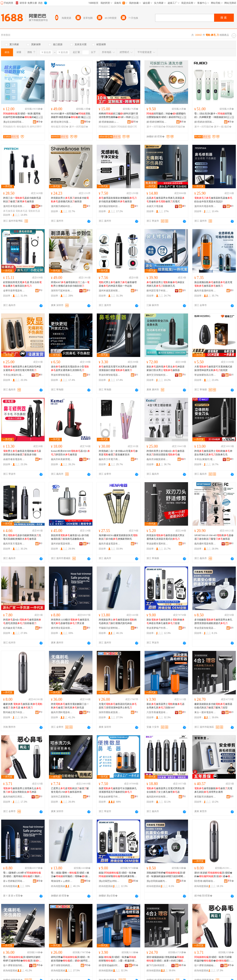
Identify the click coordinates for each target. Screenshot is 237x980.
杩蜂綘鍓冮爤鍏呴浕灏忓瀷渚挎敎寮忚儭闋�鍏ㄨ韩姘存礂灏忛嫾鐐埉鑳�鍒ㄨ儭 (118, 116)
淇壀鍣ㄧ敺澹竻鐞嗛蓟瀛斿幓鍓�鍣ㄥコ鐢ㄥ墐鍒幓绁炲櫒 (214, 959)
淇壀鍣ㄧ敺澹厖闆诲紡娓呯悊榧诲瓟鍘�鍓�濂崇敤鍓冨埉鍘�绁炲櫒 (23, 116)
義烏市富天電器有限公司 (14, 544)
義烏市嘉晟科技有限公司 (205, 291)
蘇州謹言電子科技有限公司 (157, 291)
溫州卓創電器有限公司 (62, 544)
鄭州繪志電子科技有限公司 (14, 712)
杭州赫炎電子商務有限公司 (14, 628)
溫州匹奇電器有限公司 (14, 206)
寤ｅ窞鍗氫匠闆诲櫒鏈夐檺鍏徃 (14, 881)
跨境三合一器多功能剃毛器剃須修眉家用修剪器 (22, 200)
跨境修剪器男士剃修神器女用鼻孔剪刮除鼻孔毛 (213, 453)
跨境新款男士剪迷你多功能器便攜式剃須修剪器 (70, 200)
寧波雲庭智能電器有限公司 (205, 628)
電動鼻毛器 (22, 211)
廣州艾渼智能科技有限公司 (157, 375)
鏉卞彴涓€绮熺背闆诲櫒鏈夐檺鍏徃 (157, 965)
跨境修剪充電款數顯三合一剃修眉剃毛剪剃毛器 (70, 706)
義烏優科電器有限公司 (205, 544)
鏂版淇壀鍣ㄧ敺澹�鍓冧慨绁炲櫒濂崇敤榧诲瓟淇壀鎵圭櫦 (118, 875)
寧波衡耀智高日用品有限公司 (205, 375)
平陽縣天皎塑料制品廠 (110, 628)
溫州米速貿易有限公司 (110, 291)
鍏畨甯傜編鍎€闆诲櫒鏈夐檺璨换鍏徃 (110, 965)
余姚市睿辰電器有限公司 (14, 459)
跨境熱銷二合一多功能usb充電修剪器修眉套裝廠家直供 (118, 453)
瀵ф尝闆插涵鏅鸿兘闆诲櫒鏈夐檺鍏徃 (157, 881)
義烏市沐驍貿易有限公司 (157, 459)
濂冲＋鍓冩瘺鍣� (79, 127)
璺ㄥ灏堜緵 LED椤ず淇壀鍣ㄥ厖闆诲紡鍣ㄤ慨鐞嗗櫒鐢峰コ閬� (23, 875)
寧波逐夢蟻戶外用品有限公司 (157, 628)
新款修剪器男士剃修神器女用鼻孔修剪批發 (166, 621)
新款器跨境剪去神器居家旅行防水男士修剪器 (166, 368)
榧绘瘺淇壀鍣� (60, 127)
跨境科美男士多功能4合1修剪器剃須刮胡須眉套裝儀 (166, 453)
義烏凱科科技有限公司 (157, 797)
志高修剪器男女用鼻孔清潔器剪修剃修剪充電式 (166, 200)
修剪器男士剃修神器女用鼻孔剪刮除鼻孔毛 (166, 284)
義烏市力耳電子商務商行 (110, 459)
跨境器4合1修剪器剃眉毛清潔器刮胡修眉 (22, 621)
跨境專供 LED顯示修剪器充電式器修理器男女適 (70, 621)
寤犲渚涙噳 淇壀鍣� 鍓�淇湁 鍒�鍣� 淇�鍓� (213, 875)
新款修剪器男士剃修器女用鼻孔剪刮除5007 (166, 706)
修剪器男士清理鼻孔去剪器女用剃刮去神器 (22, 790)
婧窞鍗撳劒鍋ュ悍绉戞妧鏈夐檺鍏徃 (110, 122)
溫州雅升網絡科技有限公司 (62, 206)
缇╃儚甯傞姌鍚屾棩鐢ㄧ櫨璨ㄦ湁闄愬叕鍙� (205, 965)
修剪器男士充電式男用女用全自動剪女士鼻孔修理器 (166, 790)
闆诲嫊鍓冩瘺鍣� (176, 127)
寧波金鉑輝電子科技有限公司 (110, 797)
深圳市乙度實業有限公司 (62, 797)
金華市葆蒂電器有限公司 (14, 291)
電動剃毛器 (34, 211)
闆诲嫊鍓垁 (9, 127)
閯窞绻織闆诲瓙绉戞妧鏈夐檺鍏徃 (205, 881)
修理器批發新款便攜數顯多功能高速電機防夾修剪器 (118, 200)
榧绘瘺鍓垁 (23, 127)
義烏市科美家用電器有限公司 (62, 459)
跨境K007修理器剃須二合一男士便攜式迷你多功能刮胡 (70, 284)
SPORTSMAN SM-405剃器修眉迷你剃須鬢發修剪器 (214, 537)
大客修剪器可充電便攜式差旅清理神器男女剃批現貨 (213, 368)
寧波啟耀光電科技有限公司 (157, 544)
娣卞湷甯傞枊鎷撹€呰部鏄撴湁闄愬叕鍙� (62, 965)
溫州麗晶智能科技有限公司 (110, 206)
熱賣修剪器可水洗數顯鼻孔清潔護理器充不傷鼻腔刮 (118, 790)
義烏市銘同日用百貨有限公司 (14, 797)
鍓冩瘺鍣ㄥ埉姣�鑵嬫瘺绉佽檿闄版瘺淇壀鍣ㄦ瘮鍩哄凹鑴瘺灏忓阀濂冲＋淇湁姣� (166, 116)
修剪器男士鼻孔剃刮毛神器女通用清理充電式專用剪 (22, 368)
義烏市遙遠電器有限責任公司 (110, 544)
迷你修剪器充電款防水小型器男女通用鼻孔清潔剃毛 (70, 368)
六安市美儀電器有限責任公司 (157, 712)
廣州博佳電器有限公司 (62, 628)
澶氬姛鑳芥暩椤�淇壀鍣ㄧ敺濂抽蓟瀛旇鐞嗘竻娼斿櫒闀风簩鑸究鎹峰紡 (166, 875)
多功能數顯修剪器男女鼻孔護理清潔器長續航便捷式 (213, 621)
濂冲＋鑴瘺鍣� (223, 127)
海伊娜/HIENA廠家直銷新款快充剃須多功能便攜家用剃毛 (118, 537)
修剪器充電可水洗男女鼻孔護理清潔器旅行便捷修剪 (118, 368)
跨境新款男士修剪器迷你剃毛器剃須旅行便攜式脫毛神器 (118, 621)
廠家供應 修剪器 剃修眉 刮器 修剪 (23, 706)
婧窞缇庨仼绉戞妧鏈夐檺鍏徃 (62, 122)
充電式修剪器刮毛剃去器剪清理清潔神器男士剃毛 (118, 706)
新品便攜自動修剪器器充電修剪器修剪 (213, 284)
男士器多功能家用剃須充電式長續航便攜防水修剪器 (22, 537)
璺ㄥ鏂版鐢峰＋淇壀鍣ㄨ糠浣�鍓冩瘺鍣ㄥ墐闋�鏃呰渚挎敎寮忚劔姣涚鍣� (71, 875)
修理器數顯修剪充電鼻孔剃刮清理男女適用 (213, 790)
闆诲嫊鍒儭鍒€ (126, 127)
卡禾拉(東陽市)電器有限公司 (14, 375)
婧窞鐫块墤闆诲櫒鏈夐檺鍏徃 (205, 122)
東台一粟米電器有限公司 (205, 712)
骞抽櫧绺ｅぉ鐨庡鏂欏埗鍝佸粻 (62, 881)
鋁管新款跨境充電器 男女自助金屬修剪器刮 (22, 284)
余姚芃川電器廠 (155, 206)
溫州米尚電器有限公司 (205, 206)
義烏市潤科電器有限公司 (62, 712)
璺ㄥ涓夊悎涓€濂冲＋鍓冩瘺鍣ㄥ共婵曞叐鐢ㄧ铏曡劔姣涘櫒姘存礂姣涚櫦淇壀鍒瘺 (214, 116)
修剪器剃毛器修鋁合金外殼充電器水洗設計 (213, 200)
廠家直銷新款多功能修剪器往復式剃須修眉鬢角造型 (213, 706)
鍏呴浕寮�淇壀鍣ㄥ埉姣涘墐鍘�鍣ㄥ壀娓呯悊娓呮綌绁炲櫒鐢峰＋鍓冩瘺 (71, 959)
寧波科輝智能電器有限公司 (62, 375)
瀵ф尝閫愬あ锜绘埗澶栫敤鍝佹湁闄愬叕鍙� (110, 881)
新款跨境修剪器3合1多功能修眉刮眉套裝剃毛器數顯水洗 (70, 537)
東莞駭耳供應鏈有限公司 (205, 797)
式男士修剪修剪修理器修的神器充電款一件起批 (118, 284)
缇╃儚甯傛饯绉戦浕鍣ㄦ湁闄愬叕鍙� (14, 965)
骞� (40, 122)
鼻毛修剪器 (9, 211)
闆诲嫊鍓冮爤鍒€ (108, 127)
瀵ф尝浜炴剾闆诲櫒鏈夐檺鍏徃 (14, 122)
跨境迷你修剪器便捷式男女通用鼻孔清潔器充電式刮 (166, 537)
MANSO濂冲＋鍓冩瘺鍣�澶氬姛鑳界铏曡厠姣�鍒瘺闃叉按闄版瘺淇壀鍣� (71, 116)
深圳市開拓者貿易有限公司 (110, 712)
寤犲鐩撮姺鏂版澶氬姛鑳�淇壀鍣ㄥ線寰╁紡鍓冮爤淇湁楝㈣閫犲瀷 (166, 959)
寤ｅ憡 (39, 117)
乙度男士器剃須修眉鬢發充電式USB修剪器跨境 (70, 790)
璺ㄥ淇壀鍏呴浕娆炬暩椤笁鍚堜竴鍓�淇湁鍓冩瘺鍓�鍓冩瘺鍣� (22, 959)
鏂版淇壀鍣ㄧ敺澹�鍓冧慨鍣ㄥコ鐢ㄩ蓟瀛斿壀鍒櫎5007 (118, 959)
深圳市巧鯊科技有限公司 (62, 291)
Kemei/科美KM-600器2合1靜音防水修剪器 (70, 453)
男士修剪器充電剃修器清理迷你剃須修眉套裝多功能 (22, 453)
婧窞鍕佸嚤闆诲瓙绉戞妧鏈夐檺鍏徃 (157, 122)
